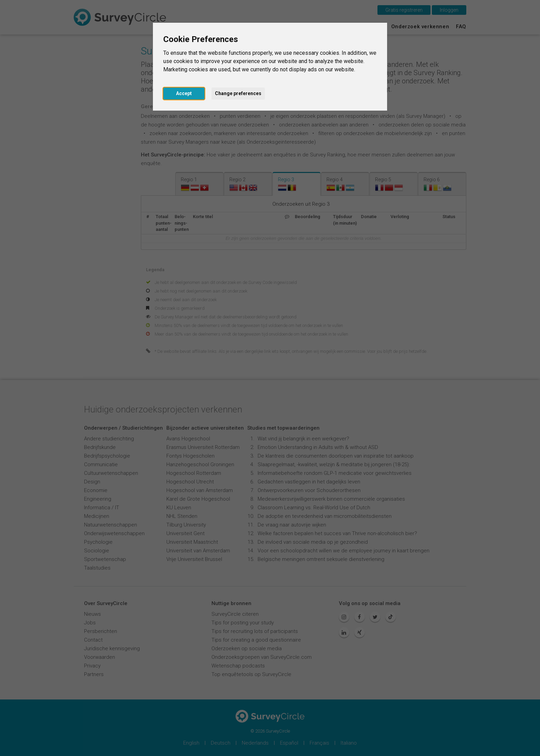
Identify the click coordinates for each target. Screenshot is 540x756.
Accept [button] (184, 93)
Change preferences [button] (238, 93)
